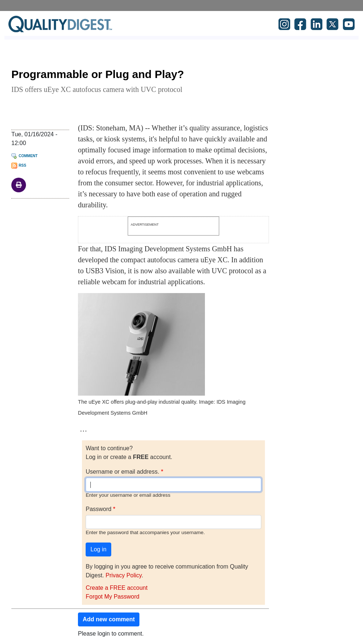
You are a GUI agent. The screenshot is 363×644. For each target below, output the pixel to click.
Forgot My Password (113, 597)
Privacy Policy (123, 575)
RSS (23, 165)
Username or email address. (122, 472)
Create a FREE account (117, 588)
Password (98, 509)
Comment (28, 156)
